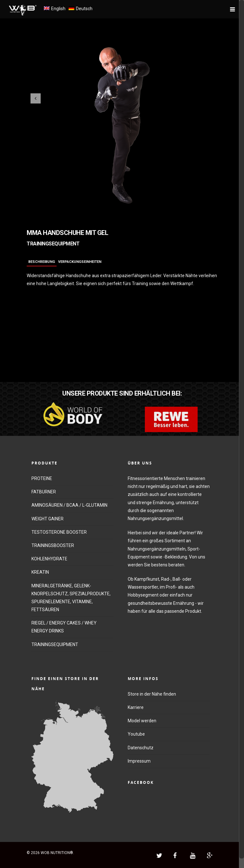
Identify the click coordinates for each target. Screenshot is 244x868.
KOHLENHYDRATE (49, 559)
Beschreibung (42, 262)
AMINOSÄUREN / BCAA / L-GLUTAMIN (69, 505)
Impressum (139, 761)
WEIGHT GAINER (47, 519)
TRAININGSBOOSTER (53, 545)
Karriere (136, 707)
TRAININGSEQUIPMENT (55, 644)
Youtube (136, 734)
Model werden (142, 721)
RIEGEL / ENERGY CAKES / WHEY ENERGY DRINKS (64, 627)
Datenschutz (141, 748)
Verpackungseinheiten (80, 262)
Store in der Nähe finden (152, 694)
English (58, 9)
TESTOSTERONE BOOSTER (59, 532)
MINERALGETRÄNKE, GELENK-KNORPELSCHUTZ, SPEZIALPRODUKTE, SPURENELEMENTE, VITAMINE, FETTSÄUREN (71, 598)
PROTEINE (42, 478)
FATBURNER (44, 492)
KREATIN (40, 572)
